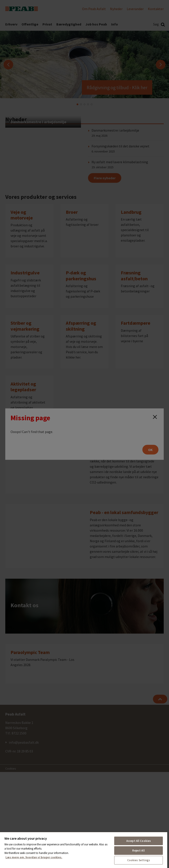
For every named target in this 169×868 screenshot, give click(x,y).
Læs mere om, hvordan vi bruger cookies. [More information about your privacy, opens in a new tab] (34, 857)
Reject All (138, 851)
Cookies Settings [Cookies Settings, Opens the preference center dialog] (139, 860)
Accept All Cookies (139, 841)
